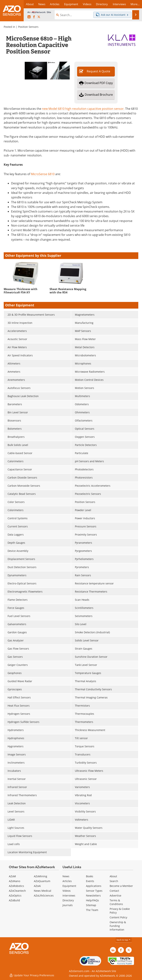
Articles (67, 881)
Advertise (115, 895)
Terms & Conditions (116, 902)
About (113, 876)
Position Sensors (28, 27)
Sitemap (91, 905)
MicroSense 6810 (43, 174)
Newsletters (93, 895)
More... (135, 4)
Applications (94, 886)
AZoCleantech (17, 891)
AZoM (12, 876)
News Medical (43, 891)
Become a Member (121, 886)
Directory (68, 900)
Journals (68, 905)
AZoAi (37, 886)
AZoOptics (15, 895)
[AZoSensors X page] (39, 17)
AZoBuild (14, 900)
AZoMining (40, 876)
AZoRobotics (16, 886)
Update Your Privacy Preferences (32, 975)
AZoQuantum (42, 881)
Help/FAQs (92, 900)
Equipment (69, 886)
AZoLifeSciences (44, 895)
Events (90, 881)
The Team (92, 910)
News (66, 876)
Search (114, 881)
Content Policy (118, 917)
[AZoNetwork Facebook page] (34, 17)
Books (90, 876)
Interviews (69, 895)
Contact (114, 891)
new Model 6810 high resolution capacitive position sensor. (83, 109)
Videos (67, 891)
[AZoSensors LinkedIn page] (29, 17)
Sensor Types (94, 891)
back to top (124, 940)
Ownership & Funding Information (118, 926)
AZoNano (15, 881)
